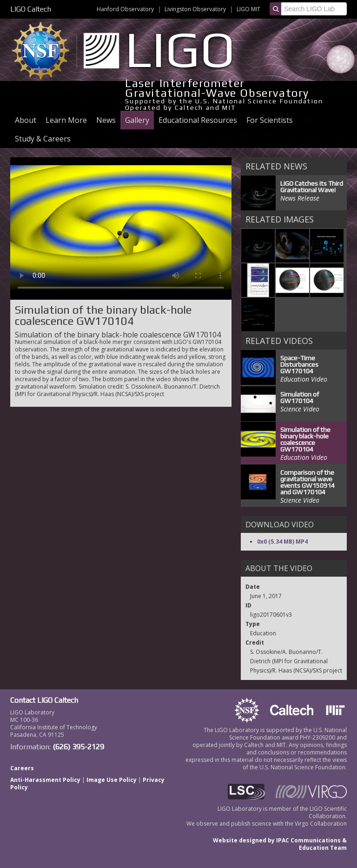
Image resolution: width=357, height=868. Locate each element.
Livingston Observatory (195, 9)
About (26, 120)
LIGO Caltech (31, 9)
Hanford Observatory (125, 9)
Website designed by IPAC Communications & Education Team (280, 844)
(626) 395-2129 (78, 747)
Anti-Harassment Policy (45, 780)
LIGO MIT (248, 9)
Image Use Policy (112, 780)
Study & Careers (43, 139)
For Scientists (270, 120)
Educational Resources (198, 120)
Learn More (66, 120)
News (106, 120)
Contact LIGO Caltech (44, 700)
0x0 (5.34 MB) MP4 (282, 542)
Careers (22, 768)
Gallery (137, 120)
